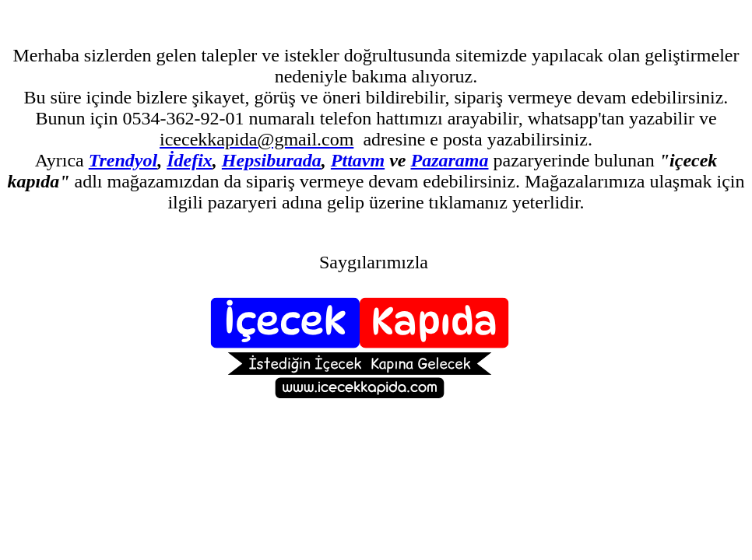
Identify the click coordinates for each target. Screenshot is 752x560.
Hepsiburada (272, 160)
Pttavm (358, 160)
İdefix (190, 160)
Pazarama (449, 160)
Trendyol (123, 160)
